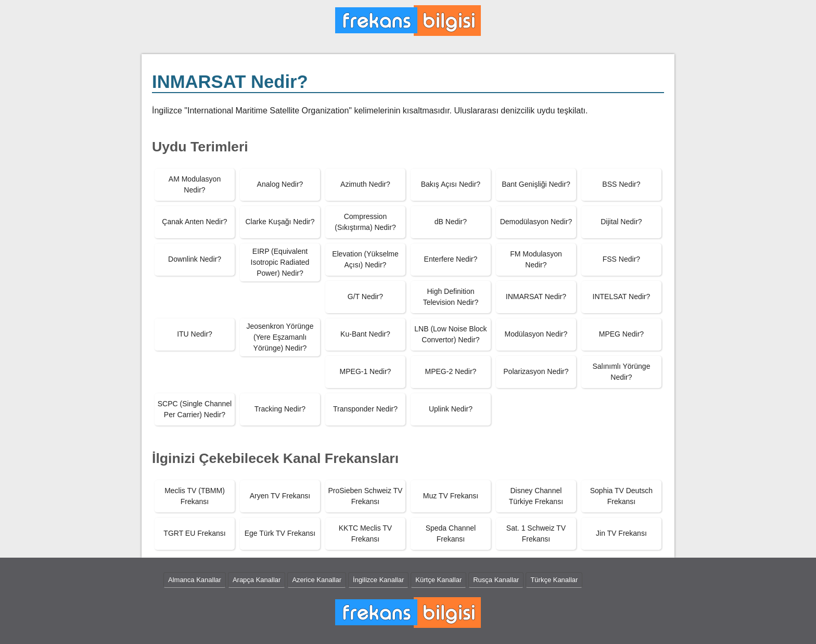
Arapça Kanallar (257, 580)
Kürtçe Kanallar (438, 580)
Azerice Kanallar (317, 580)
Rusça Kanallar (496, 580)
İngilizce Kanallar (378, 580)
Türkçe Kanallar (554, 580)
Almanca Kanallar (195, 580)
